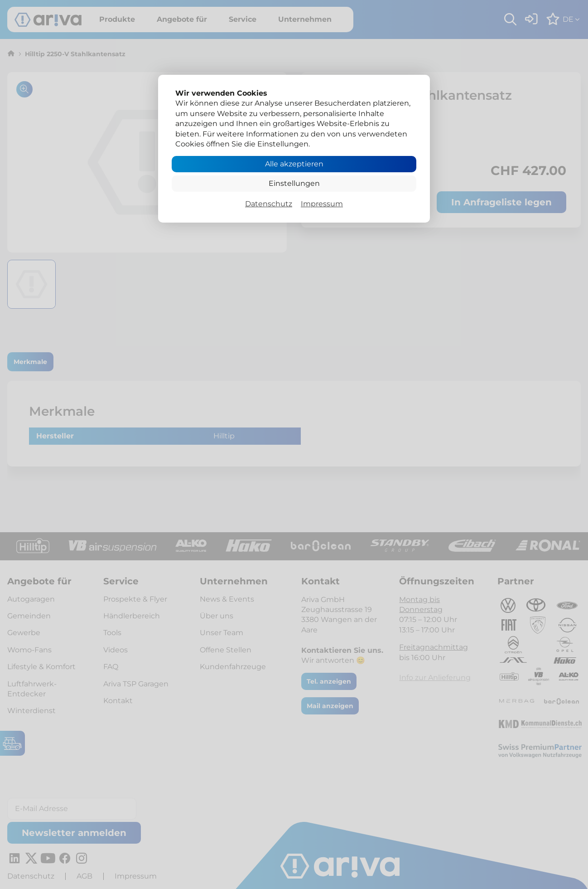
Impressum (322, 204)
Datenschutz (269, 204)
